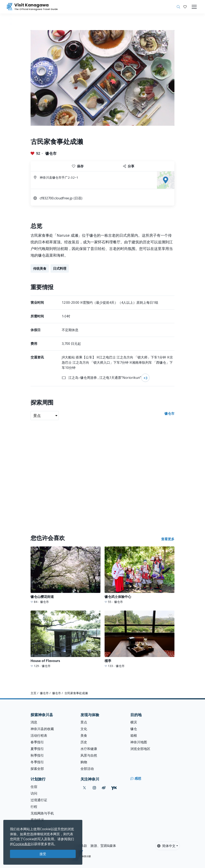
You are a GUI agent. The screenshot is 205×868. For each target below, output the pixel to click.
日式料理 (60, 268)
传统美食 (40, 268)
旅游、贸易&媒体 (103, 846)
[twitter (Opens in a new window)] (85, 788)
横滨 (134, 722)
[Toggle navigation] (194, 7)
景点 (84, 722)
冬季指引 (37, 762)
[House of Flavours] (65, 639)
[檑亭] (140, 639)
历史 (84, 742)
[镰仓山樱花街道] (65, 575)
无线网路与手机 (42, 813)
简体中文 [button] (166, 846)
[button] (185, 7)
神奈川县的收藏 (42, 729)
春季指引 (37, 742)
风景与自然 (89, 755)
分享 (129, 166)
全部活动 (87, 769)
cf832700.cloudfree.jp (56, 198)
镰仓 (134, 729)
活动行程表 (39, 735)
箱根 (134, 735)
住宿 (34, 787)
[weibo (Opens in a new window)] (104, 788)
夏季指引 (37, 749)
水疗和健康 (89, 749)
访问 (34, 793)
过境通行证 (39, 800)
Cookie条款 (22, 844)
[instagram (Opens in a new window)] (94, 788)
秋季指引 (37, 755)
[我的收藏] (185, 7)
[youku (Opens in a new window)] (114, 788)
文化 (84, 729)
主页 (33, 693)
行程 (34, 807)
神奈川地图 (139, 742)
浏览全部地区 (140, 749)
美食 (84, 735)
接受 (43, 854)
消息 (34, 722)
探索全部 (37, 769)
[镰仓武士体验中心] (140, 575)
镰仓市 (51, 153)
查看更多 (168, 539)
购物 (84, 762)
